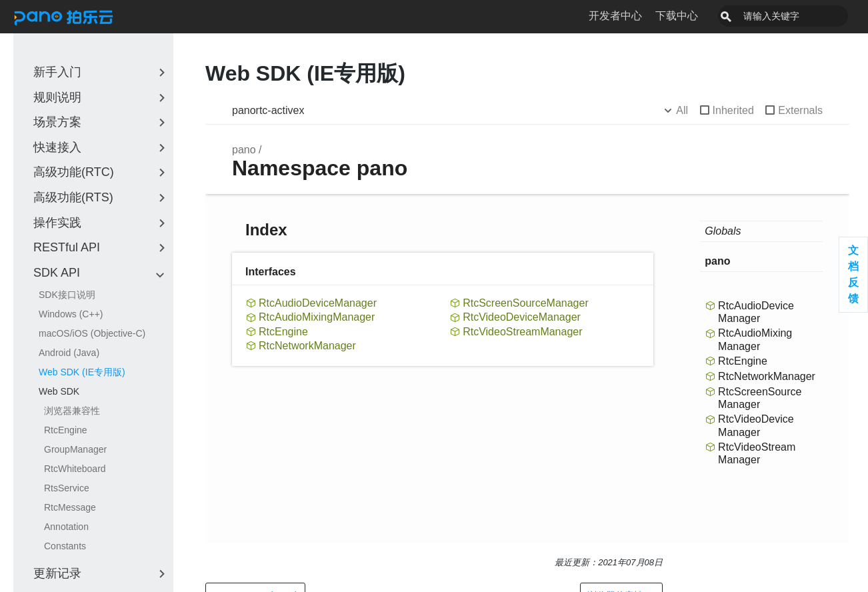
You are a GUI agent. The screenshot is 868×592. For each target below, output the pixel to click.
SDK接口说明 (67, 295)
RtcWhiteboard (75, 469)
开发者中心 (645, 16)
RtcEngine (66, 430)
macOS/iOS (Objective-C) (92, 333)
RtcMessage (70, 507)
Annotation (66, 527)
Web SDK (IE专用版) (82, 372)
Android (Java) (69, 353)
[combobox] (798, 16)
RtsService (67, 488)
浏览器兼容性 (72, 411)
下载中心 (707, 16)
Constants (65, 546)
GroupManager (75, 449)
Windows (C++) (71, 314)
